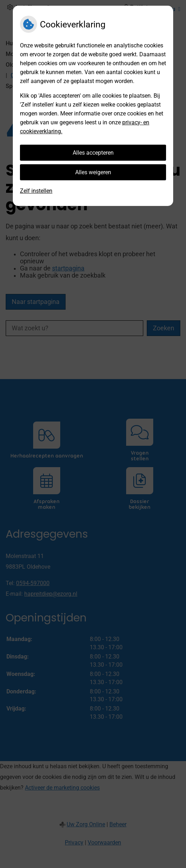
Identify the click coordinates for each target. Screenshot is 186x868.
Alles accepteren (93, 153)
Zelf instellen (36, 191)
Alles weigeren (93, 172)
